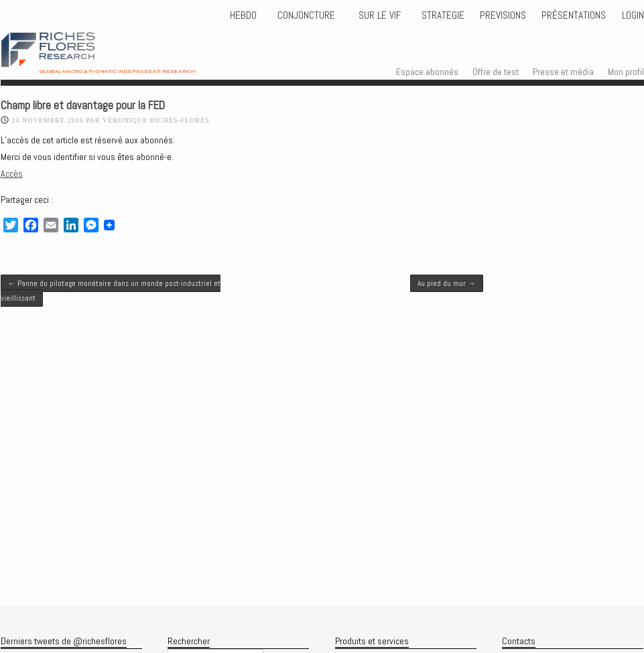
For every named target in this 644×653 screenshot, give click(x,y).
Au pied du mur (446, 283)
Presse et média (563, 72)
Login (633, 15)
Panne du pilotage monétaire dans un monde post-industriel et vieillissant (111, 291)
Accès (12, 173)
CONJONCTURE (308, 15)
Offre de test (496, 72)
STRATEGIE (442, 15)
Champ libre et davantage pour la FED (83, 105)
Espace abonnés (427, 72)
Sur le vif (378, 15)
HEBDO (243, 15)
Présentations (574, 15)
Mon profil (626, 72)
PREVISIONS (503, 15)
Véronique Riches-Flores (156, 120)
